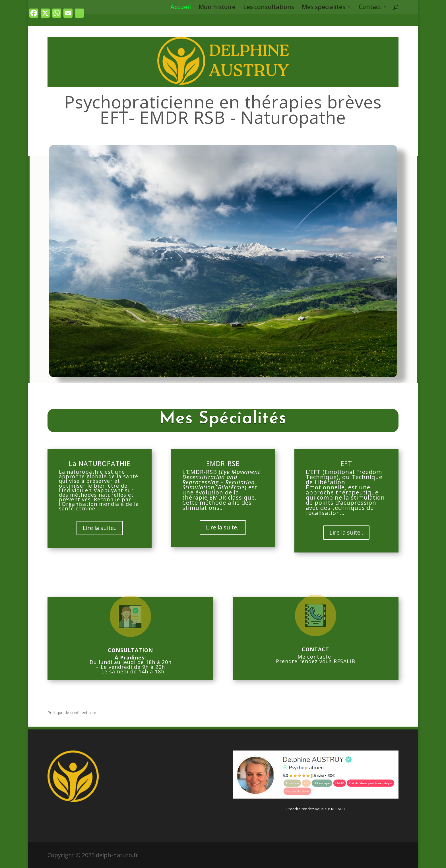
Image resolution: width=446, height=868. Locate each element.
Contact (370, 8)
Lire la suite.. (100, 528)
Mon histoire (217, 8)
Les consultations (269, 8)
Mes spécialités (324, 8)
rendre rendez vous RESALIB (317, 661)
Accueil (181, 8)
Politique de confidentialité (72, 713)
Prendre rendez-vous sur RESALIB (316, 809)
